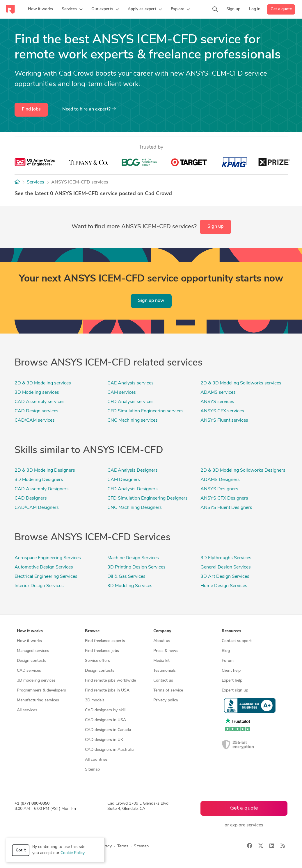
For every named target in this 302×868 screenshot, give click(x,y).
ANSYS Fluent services (224, 420)
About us (162, 641)
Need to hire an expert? (89, 109)
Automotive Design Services (44, 567)
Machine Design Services (133, 558)
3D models (95, 700)
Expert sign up (235, 690)
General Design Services (226, 567)
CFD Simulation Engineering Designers (148, 498)
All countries (96, 760)
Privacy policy (166, 700)
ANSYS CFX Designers (224, 498)
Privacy (105, 846)
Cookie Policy (72, 853)
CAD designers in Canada (108, 730)
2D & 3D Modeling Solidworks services (241, 383)
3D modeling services (36, 681)
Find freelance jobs (102, 651)
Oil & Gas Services (126, 577)
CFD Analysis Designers (133, 489)
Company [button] (162, 631)
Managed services (33, 651)
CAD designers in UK (104, 740)
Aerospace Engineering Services (48, 558)
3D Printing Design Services (136, 567)
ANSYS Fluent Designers (226, 508)
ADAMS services (218, 393)
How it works (29, 641)
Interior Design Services (39, 586)
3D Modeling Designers (39, 480)
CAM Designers (124, 480)
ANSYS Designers (219, 489)
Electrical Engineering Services (46, 577)
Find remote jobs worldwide (110, 681)
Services (35, 182)
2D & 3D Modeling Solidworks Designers (243, 470)
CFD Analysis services (130, 402)
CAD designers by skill (105, 710)
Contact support (237, 641)
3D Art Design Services (225, 577)
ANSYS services (217, 402)
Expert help (232, 681)
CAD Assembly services (40, 402)
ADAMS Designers (220, 480)
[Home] (17, 182)
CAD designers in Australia (109, 750)
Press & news (166, 651)
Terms (123, 846)
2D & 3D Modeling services (43, 383)
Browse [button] (92, 631)
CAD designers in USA (105, 720)
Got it (21, 850)
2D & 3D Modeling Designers (45, 470)
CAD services (29, 671)
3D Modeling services (37, 393)
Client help (231, 671)
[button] (72, 9)
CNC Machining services (133, 420)
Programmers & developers (41, 690)
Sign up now (151, 301)
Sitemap (92, 770)
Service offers (97, 661)
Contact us (163, 681)
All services (27, 710)
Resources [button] (231, 631)
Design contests (32, 661)
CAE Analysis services (130, 383)
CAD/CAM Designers (37, 508)
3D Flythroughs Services (226, 558)
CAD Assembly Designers (42, 489)
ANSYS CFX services (222, 411)
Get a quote (281, 9)
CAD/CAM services (35, 420)
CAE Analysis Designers (133, 470)
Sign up (215, 227)
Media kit (161, 661)
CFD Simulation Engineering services (145, 411)
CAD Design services (37, 411)
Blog (226, 651)
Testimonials (165, 671)
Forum (228, 661)
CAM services (122, 393)
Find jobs (31, 109)
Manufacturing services (38, 700)
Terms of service (168, 690)
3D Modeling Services (130, 586)
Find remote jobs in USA (107, 690)
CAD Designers (31, 498)
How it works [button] (30, 631)
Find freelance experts (105, 641)
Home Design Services (224, 586)
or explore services (244, 825)
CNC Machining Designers (135, 508)
